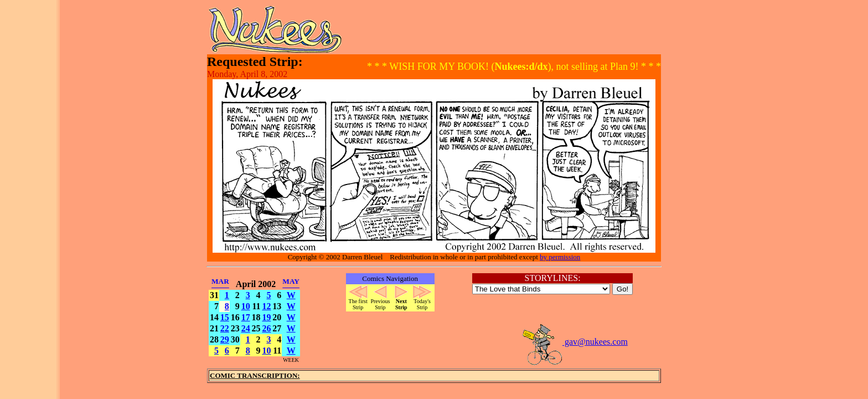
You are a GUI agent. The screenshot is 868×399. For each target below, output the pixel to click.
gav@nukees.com (575, 342)
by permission (560, 257)
